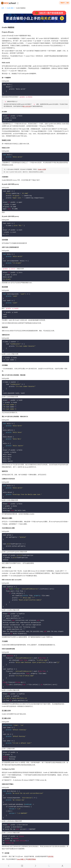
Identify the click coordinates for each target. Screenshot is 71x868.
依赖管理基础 (32, 859)
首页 (3, 8)
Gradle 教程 (10, 8)
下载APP (62, 3)
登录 (68, 3)
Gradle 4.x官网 (42, 169)
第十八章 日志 (27, 106)
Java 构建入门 (22, 859)
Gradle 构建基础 (21, 8)
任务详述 (51, 856)
